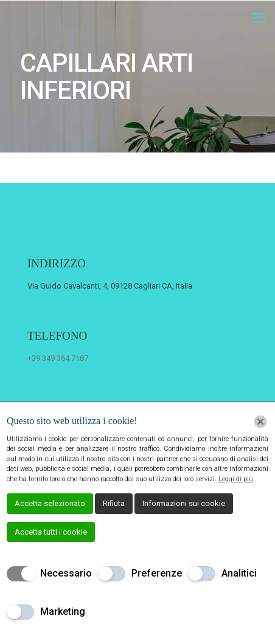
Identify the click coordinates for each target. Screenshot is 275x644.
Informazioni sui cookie (184, 503)
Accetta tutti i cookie (51, 532)
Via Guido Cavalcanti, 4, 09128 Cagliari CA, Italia (110, 286)
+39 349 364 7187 (58, 358)
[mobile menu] (259, 18)
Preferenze (157, 573)
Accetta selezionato (50, 503)
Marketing (63, 611)
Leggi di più (236, 479)
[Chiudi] (260, 422)
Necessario (66, 573)
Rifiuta (114, 503)
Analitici (239, 573)
